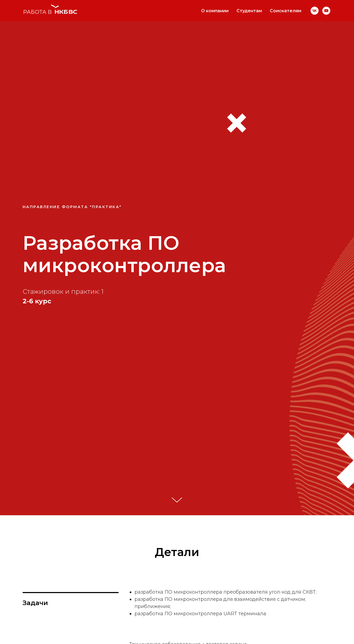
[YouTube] (326, 11)
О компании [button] (215, 11)
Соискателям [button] (286, 11)
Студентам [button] (249, 11)
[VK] (315, 11)
